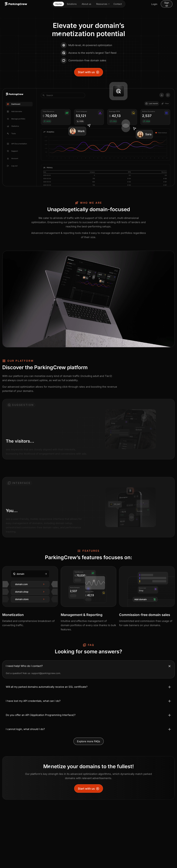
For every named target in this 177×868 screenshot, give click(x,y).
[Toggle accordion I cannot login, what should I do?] (88, 729)
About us (86, 4)
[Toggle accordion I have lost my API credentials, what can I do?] (88, 701)
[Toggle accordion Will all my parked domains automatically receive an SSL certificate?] (88, 687)
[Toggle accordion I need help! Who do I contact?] (88, 666)
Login (154, 4)
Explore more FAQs (89, 741)
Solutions (72, 4)
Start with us (89, 72)
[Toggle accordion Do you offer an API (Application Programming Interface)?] (88, 715)
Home (59, 4)
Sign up (167, 4)
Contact (118, 4)
